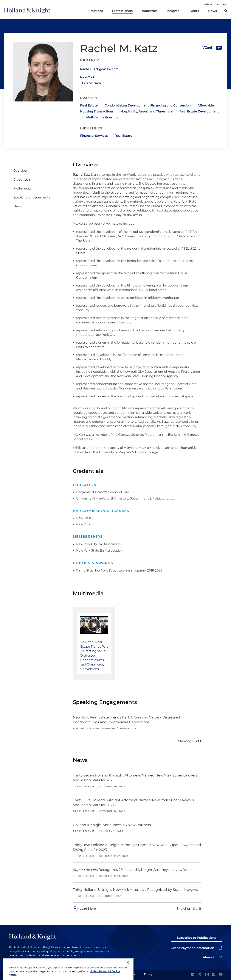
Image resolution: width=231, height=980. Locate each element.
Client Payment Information (192, 948)
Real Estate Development (199, 111)
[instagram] (207, 975)
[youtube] (221, 975)
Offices (208, 4)
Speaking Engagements (32, 197)
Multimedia (22, 188)
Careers (222, 4)
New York (87, 77)
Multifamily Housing (102, 117)
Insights (173, 11)
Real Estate (89, 105)
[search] (226, 11)
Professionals (122, 11)
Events (194, 11)
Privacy (148, 974)
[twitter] (200, 975)
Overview (20, 171)
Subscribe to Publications (197, 938)
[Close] (128, 973)
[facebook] (214, 975)
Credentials (22, 180)
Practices (96, 11)
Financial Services (94, 136)
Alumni (208, 957)
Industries (150, 11)
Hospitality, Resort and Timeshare (146, 111)
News (213, 11)
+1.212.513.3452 (91, 83)
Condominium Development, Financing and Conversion (148, 105)
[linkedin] (193, 975)
